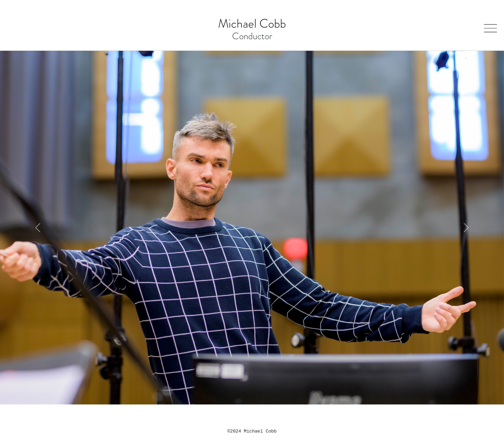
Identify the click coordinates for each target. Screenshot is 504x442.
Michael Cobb (252, 24)
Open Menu (489, 25)
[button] (38, 228)
